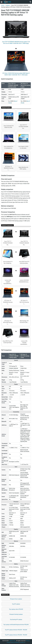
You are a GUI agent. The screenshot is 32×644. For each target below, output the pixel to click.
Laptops (8, 5)
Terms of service (15, 642)
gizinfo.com (12, 641)
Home (3, 5)
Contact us (22, 642)
